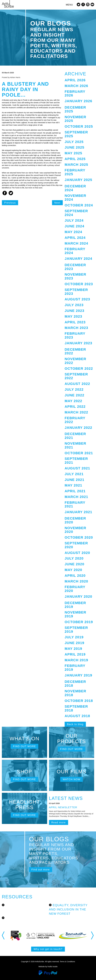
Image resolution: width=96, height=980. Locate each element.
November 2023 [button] (75, 276)
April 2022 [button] (75, 407)
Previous (10, 203)
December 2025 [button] (75, 109)
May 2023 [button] (73, 316)
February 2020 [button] (75, 589)
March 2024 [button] (76, 243)
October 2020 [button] (79, 537)
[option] (21, 936)
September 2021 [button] (76, 461)
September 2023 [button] (76, 292)
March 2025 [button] (76, 165)
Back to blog (75, 724)
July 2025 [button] (74, 142)
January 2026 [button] (78, 101)
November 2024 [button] (75, 198)
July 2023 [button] (74, 305)
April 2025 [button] (75, 159)
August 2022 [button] (77, 384)
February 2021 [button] (75, 504)
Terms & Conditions (67, 962)
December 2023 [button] (75, 267)
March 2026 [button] (76, 86)
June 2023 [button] (74, 311)
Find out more (24, 746)
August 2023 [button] (77, 299)
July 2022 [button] (74, 389)
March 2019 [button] (76, 660)
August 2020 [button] (77, 553)
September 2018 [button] (76, 708)
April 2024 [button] (75, 238)
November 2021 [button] (75, 445)
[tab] (79, 80)
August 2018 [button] (77, 716)
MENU (69, 5)
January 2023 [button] (78, 343)
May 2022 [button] (73, 401)
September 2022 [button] (76, 376)
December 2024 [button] (75, 188)
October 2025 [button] (79, 126)
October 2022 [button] (79, 369)
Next (57, 203)
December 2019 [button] (75, 605)
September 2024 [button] (76, 213)
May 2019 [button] (73, 649)
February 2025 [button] (75, 172)
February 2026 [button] (75, 93)
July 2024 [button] (74, 220)
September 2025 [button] (76, 134)
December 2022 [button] (75, 351)
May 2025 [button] (73, 153)
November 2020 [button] (75, 530)
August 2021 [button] (77, 468)
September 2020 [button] (76, 545)
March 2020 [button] (76, 581)
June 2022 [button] (74, 395)
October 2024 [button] (79, 205)
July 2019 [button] (74, 637)
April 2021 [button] (75, 491)
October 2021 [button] (79, 453)
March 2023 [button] (76, 328)
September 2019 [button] (76, 630)
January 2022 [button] (78, 428)
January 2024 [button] (78, 259)
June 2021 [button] (74, 480)
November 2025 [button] (75, 119)
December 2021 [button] (75, 436)
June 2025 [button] (74, 147)
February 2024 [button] (75, 251)
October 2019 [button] (79, 622)
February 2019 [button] (75, 668)
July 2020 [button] (74, 558)
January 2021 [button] (78, 512)
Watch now (71, 779)
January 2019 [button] (78, 675)
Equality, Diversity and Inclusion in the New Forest (68, 909)
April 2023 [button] (75, 322)
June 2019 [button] (74, 643)
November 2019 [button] (75, 614)
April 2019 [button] (75, 654)
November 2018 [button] (75, 693)
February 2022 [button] (75, 420)
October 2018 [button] (79, 701)
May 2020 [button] (73, 570)
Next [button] (93, 935)
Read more (59, 822)
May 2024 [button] (73, 232)
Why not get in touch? (48, 949)
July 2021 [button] (74, 474)
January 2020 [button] (78, 597)
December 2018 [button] (75, 684)
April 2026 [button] (75, 80)
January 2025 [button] (78, 180)
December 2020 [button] (75, 520)
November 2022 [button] (75, 361)
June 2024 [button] (74, 226)
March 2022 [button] (76, 412)
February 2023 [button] (75, 335)
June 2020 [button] (74, 564)
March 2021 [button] (76, 497)
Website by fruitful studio (48, 967)
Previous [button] (3, 935)
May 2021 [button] (73, 485)
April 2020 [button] (75, 576)
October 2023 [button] (79, 284)
